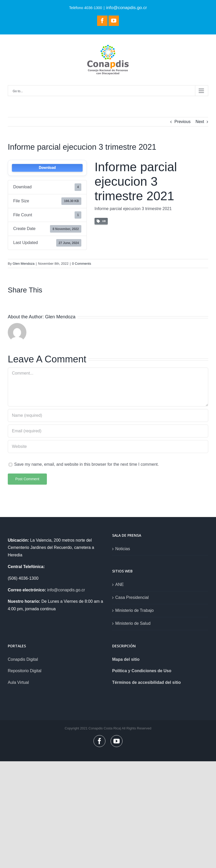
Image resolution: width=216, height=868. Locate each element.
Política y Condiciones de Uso (142, 671)
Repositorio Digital (25, 671)
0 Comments (82, 264)
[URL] (108, 447)
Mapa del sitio (126, 659)
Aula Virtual (18, 682)
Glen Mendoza (24, 264)
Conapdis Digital (23, 659)
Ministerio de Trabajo (135, 610)
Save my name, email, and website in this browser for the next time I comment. (87, 464)
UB (101, 221)
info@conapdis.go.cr (127, 8)
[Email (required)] (108, 431)
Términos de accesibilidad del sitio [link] (146, 682)
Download (47, 168)
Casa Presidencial (132, 597)
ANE (120, 584)
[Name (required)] (108, 415)
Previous (182, 122)
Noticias (123, 549)
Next (200, 122)
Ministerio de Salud (133, 623)
